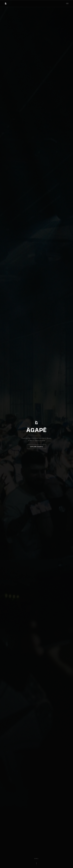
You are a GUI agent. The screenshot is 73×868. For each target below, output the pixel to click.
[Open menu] (67, 3)
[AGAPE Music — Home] (6, 3)
